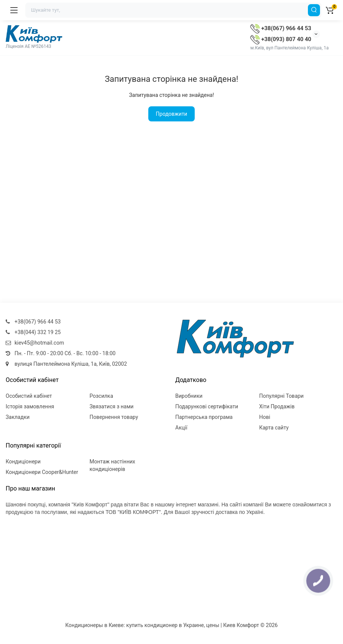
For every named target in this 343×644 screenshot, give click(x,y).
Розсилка (101, 396)
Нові (265, 417)
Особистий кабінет (29, 396)
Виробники (189, 396)
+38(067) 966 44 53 (281, 28)
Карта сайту (274, 428)
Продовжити (171, 114)
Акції (181, 428)
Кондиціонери (23, 462)
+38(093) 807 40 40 (281, 39)
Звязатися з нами (112, 406)
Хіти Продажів (277, 406)
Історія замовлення (30, 406)
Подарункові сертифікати (207, 406)
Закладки (18, 417)
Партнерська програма (204, 417)
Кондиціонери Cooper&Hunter (42, 472)
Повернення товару (114, 417)
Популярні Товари (281, 396)
